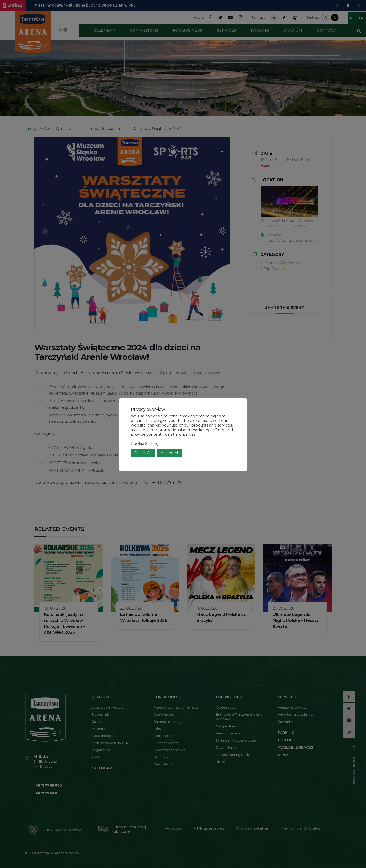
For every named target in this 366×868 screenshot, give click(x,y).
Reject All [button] (143, 453)
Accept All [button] (170, 453)
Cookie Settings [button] (146, 444)
